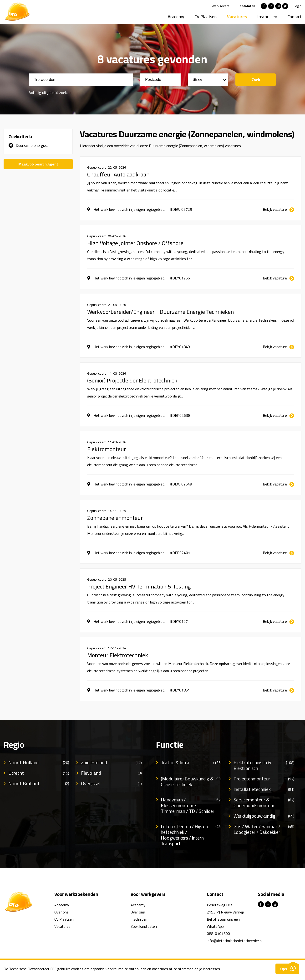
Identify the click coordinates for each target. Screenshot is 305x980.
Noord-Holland (39, 763)
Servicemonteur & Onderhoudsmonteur (264, 803)
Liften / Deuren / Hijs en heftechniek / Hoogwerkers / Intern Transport (191, 835)
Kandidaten (246, 6)
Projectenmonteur (264, 779)
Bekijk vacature (275, 209)
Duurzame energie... (32, 145)
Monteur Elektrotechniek (118, 655)
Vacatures (237, 17)
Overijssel (111, 784)
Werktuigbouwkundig (264, 816)
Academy (176, 17)
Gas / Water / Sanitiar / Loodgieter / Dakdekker (264, 829)
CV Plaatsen (206, 17)
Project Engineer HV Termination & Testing (139, 587)
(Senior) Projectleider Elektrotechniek (132, 381)
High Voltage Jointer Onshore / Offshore (135, 243)
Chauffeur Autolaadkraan (118, 175)
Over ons (61, 912)
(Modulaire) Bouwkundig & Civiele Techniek (191, 782)
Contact (295, 17)
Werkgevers (221, 6)
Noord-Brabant (39, 784)
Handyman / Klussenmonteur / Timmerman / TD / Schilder (191, 805)
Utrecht (39, 773)
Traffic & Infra (191, 763)
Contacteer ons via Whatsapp (293, 968)
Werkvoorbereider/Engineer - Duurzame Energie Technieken (160, 312)
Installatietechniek (264, 789)
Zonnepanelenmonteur (115, 518)
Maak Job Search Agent (38, 164)
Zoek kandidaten (144, 926)
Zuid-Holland (111, 763)
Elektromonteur (107, 449)
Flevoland (111, 773)
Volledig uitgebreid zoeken (50, 93)
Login (298, 6)
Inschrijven (267, 17)
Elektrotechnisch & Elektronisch (264, 765)
